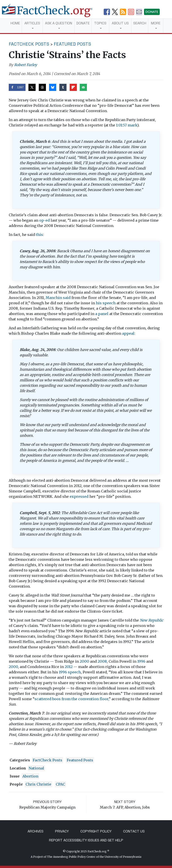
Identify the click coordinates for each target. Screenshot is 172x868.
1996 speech (70, 672)
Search (140, 23)
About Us (120, 23)
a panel (102, 314)
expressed (79, 496)
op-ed (44, 220)
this (39, 235)
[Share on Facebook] (17, 87)
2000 (84, 661)
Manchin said (58, 298)
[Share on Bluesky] (53, 87)
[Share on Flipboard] (73, 87)
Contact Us (134, 831)
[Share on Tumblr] (63, 87)
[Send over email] (83, 87)
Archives (35, 831)
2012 (69, 667)
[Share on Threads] (42, 87)
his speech (106, 303)
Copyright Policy (96, 831)
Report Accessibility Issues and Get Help (86, 840)
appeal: (129, 333)
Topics (100, 23)
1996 (141, 661)
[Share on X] (32, 87)
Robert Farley (26, 65)
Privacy (62, 831)
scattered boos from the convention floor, (72, 699)
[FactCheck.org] (51, 13)
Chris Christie (38, 784)
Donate (83, 23)
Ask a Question (59, 23)
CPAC (60, 784)
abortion (30, 776)
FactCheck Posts (29, 44)
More (156, 23)
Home (15, 23)
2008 (102, 661)
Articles (32, 23)
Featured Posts (72, 44)
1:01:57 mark (127, 125)
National (36, 768)
